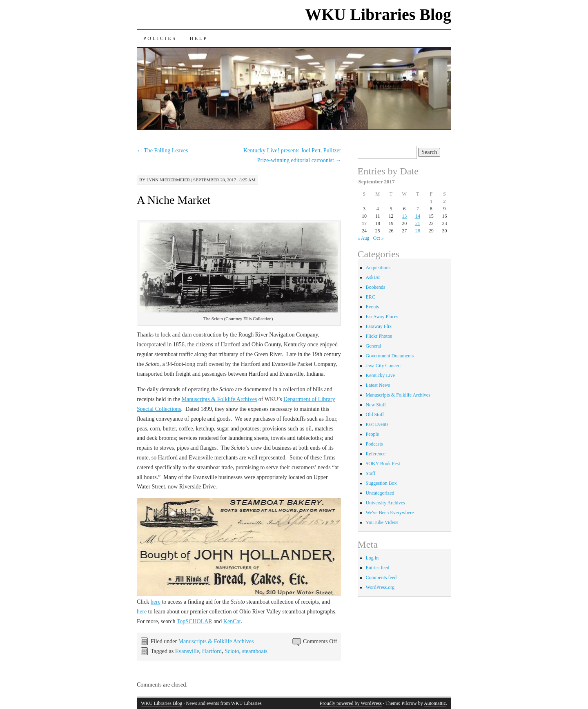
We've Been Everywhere (390, 513)
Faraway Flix (379, 326)
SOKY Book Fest (383, 464)
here (156, 602)
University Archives (385, 503)
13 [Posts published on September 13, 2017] (404, 216)
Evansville (187, 651)
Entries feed (378, 568)
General (374, 346)
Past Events (377, 424)
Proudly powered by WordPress (351, 703)
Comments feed (381, 577)
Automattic (435, 703)
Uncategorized (380, 493)
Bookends (376, 287)
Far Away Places (382, 317)
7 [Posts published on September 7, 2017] (418, 209)
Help (198, 38)
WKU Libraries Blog (378, 14)
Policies (160, 38)
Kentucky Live (381, 375)
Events (373, 307)
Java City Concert (383, 366)
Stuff (371, 473)
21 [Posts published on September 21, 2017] (418, 223)
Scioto (232, 651)
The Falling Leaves (162, 150)
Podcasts (374, 444)
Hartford (212, 651)
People (373, 434)
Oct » (379, 238)
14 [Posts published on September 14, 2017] (418, 216)
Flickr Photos (379, 336)
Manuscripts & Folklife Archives (219, 399)
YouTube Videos (382, 522)
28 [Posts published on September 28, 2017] (418, 231)
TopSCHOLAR (195, 621)
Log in (372, 558)
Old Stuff (375, 415)
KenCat (232, 621)
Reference (376, 454)
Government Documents (390, 356)
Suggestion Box (381, 483)
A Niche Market (174, 200)
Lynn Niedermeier (168, 180)
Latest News (378, 385)
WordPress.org (380, 587)
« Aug (364, 238)
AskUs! (373, 277)
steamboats (255, 651)
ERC (371, 297)
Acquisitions (378, 268)
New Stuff (376, 405)
